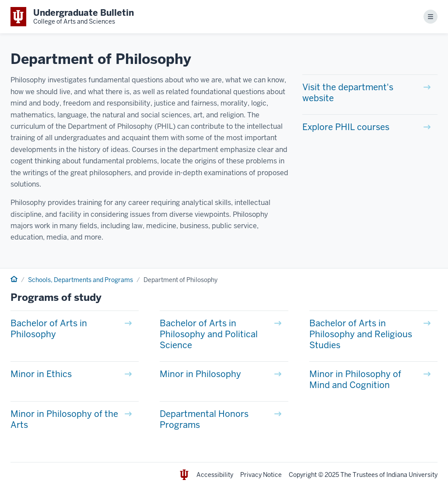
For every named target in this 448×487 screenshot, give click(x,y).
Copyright (303, 475)
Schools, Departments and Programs (80, 280)
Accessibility (215, 475)
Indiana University (412, 475)
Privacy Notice (261, 475)
